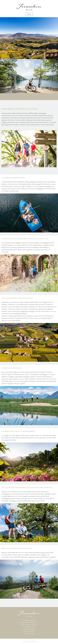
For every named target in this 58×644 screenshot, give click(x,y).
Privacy (34, 641)
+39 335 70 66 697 (29, 629)
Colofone (26, 641)
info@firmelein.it (29, 631)
